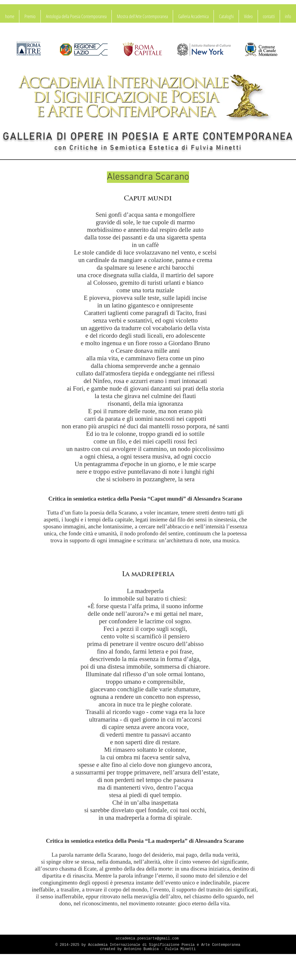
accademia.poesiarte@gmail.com (147, 939)
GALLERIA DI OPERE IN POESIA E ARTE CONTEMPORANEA (148, 137)
